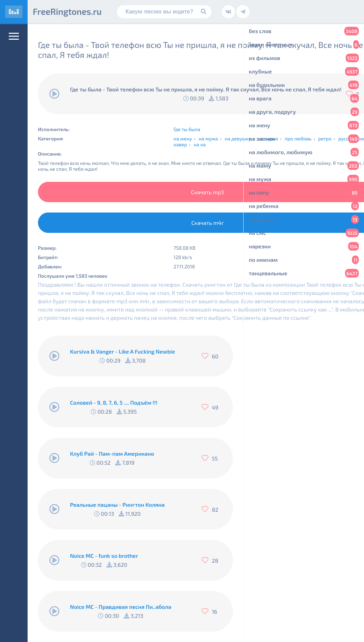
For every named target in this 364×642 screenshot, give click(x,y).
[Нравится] (207, 356)
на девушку (238, 139)
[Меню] (14, 36)
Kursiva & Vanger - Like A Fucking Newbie (122, 351)
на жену (183, 139)
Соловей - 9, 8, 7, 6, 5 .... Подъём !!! (114, 402)
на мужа (208, 139)
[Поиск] (164, 12)
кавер (180, 144)
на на (200, 144)
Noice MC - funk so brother (104, 556)
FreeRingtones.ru (67, 11)
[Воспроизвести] (55, 94)
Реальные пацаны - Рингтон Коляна (117, 505)
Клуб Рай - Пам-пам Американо (112, 453)
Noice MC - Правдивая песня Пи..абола (121, 607)
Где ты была (187, 129)
